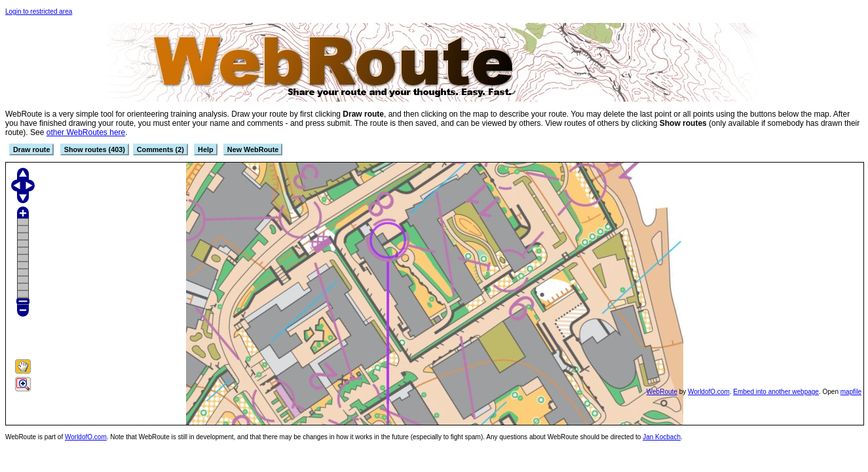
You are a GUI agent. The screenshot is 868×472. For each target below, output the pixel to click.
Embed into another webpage (776, 392)
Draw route (31, 149)
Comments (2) (160, 149)
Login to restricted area (39, 11)
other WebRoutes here (86, 132)
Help (205, 149)
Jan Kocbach (662, 437)
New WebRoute (253, 149)
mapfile (851, 392)
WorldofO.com (709, 392)
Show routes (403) (95, 149)
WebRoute (662, 392)
